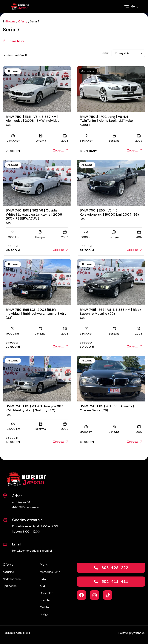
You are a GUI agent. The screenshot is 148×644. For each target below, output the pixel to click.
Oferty (23, 21)
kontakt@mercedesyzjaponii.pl (32, 551)
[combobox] (128, 53)
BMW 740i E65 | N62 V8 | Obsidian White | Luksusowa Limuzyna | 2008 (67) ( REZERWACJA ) (34, 214)
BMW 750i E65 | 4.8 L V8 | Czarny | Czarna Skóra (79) (107, 408)
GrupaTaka (23, 633)
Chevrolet (46, 593)
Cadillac (45, 607)
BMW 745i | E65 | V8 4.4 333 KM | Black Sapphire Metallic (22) (111, 312)
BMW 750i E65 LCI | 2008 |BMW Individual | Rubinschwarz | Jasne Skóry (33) (36, 314)
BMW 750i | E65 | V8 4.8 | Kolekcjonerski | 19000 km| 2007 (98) (109, 212)
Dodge (44, 614)
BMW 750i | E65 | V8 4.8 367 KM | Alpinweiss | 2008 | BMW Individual (33, 119)
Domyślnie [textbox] (122, 53)
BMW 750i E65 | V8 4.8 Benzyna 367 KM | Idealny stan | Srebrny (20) (34, 408)
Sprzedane (88, 71)
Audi (43, 586)
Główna (10, 21)
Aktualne (13, 71)
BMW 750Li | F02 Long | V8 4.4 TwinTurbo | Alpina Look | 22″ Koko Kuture (106, 121)
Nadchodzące (12, 579)
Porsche (45, 600)
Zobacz (61, 150)
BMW (43, 579)
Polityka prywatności (132, 633)
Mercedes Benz (50, 572)
